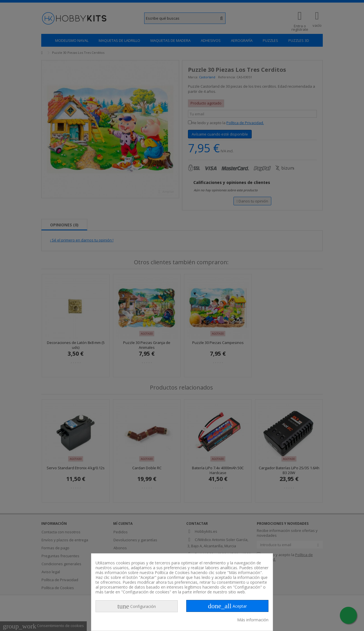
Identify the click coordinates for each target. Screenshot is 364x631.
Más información (253, 620)
